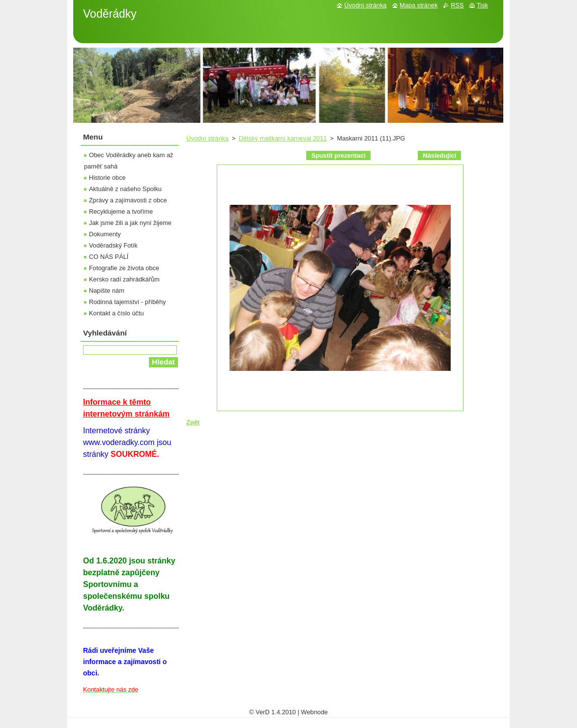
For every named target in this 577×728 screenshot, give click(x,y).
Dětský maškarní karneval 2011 (283, 138)
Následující (439, 155)
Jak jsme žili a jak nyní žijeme (130, 223)
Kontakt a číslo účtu (116, 313)
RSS (457, 5)
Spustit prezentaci (338, 155)
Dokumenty (105, 234)
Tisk (482, 5)
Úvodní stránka (207, 138)
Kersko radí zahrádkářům (124, 279)
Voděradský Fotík (113, 245)
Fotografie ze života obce (124, 268)
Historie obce (107, 178)
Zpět (193, 422)
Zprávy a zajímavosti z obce (128, 200)
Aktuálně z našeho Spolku (125, 189)
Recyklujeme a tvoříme (121, 211)
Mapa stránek (419, 5)
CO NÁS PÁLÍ (109, 257)
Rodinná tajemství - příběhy (127, 302)
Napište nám (107, 291)
